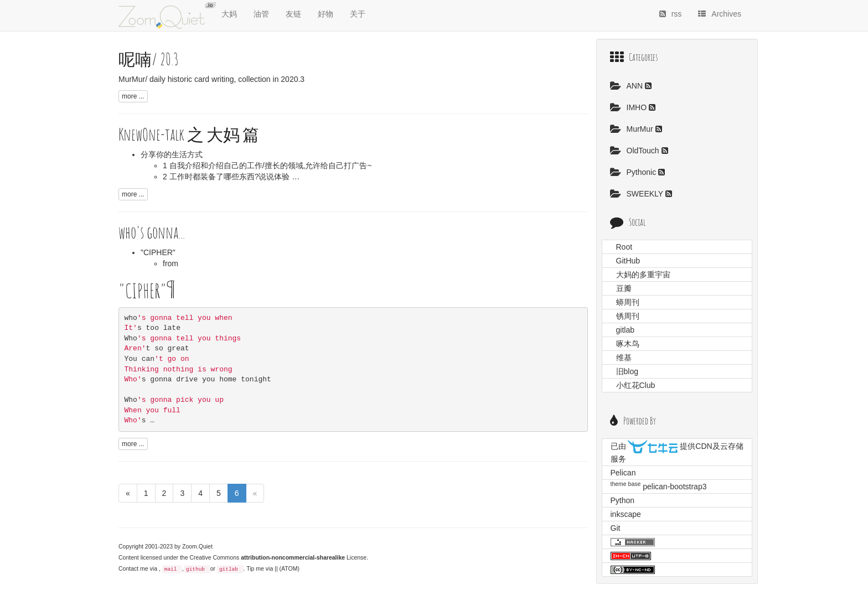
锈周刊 (628, 316)
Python (623, 500)
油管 (261, 14)
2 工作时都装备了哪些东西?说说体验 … (231, 177)
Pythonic (634, 172)
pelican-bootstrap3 (675, 487)
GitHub (628, 261)
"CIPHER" (158, 252)
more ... (133, 96)
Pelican (623, 473)
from (170, 263)
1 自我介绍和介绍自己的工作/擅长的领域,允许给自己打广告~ (267, 165)
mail (171, 569)
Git (616, 528)
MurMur (633, 129)
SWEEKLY (638, 194)
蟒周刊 (628, 302)
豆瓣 (624, 288)
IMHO (629, 107)
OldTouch (636, 151)
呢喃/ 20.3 (149, 59)
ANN (627, 86)
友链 (293, 14)
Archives (720, 14)
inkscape (626, 514)
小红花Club (636, 385)
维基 (624, 358)
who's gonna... (152, 232)
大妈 (229, 14)
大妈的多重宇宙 (643, 275)
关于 (358, 14)
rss (671, 14)
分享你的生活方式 (172, 154)
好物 (325, 14)
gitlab (229, 569)
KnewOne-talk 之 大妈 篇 (189, 134)
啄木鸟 (628, 344)
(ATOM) (290, 568)
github (195, 569)
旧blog (627, 371)
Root (624, 247)
